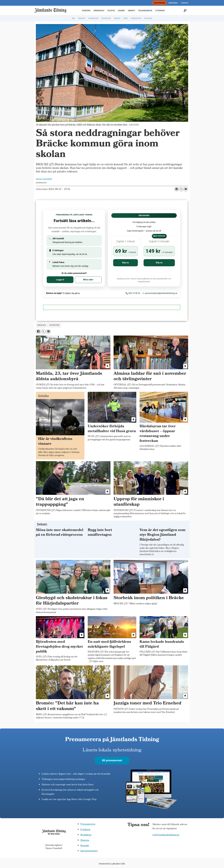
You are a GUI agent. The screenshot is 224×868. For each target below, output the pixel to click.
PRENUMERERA (159, 3)
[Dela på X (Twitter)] (181, 189)
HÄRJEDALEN (136, 18)
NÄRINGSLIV (99, 11)
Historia (85, 840)
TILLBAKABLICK (145, 11)
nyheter (54, 325)
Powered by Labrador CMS (112, 864)
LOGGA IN (185, 3)
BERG (126, 18)
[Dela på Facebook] (177, 189)
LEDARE (121, 11)
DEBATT (131, 11)
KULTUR (111, 11)
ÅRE (73, 18)
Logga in (60, 280)
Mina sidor (88, 280)
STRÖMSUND (93, 18)
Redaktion (86, 835)
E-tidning (85, 830)
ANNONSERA (173, 3)
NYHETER (86, 11)
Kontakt (85, 846)
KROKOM (82, 18)
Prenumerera (88, 824)
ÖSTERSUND (106, 18)
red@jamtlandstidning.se (166, 835)
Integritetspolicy (89, 851)
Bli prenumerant (112, 760)
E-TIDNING (160, 11)
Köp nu (125, 263)
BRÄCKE (117, 18)
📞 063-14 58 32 (133, 293)
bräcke (42, 325)
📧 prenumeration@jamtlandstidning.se (160, 293)
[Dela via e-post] (186, 189)
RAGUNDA (148, 18)
